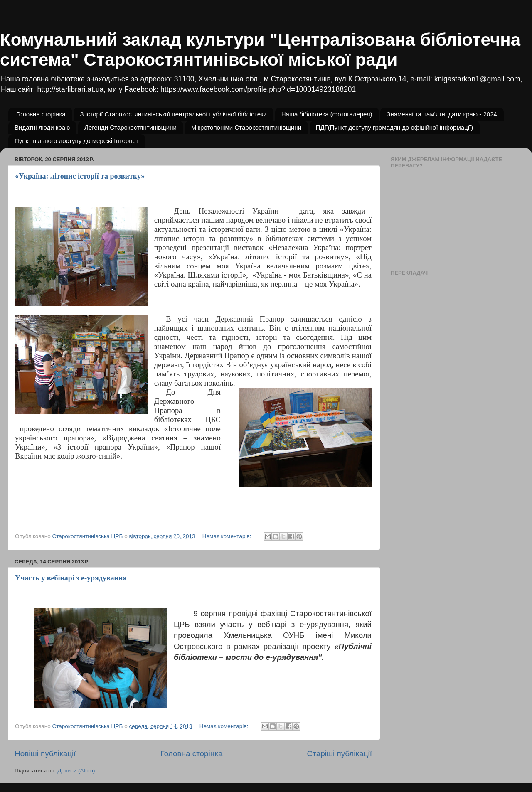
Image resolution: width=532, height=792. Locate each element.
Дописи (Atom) (76, 771)
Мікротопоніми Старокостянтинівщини (246, 127)
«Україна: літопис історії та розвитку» (80, 176)
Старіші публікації (340, 754)
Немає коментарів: (228, 536)
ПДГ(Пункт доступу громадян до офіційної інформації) (394, 127)
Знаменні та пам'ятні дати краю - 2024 (442, 114)
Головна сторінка (41, 114)
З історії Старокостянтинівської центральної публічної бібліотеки (173, 114)
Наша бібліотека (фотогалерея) (327, 114)
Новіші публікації (45, 754)
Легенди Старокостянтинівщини (131, 127)
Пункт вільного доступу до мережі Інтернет (76, 141)
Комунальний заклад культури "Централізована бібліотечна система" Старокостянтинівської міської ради (260, 50)
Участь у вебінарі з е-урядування (71, 578)
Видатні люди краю (42, 127)
